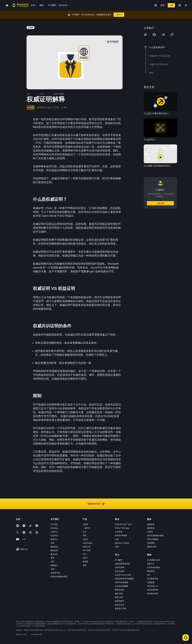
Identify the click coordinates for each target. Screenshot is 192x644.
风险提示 (54, 565)
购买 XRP (119, 597)
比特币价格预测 (121, 582)
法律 (52, 543)
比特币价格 (120, 567)
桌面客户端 (55, 573)
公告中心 (54, 532)
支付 (85, 532)
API (149, 575)
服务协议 (54, 547)
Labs (117, 539)
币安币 (150, 532)
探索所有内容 (96, 504)
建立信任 (54, 554)
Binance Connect (122, 543)
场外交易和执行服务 (155, 536)
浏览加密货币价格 (122, 564)
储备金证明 (152, 547)
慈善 (85, 565)
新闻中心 (54, 539)
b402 (117, 547)
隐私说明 (54, 550)
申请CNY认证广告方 (123, 524)
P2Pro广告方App (122, 528)
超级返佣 (151, 524)
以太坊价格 (120, 571)
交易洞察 (151, 543)
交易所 (85, 524)
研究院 (85, 562)
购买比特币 (120, 590)
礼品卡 (85, 539)
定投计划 (86, 547)
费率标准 (151, 571)
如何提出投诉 (153, 594)
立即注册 (160, 203)
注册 (171, 5)
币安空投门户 (153, 586)
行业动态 (54, 536)
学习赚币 (119, 560)
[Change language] (180, 5)
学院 (85, 536)
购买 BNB (119, 594)
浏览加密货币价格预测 (124, 579)
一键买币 (86, 528)
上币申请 (119, 532)
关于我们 (54, 524)
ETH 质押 (87, 550)
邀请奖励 (151, 528)
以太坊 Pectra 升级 (123, 575)
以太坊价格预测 (121, 586)
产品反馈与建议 (154, 567)
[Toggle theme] (186, 5)
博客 (52, 558)
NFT (84, 554)
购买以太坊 (120, 605)
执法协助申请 (153, 590)
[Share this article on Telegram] (163, 35)
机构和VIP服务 (121, 536)
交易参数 (151, 582)
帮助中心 (151, 564)
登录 (163, 5)
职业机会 (54, 528)
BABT (85, 558)
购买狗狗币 (120, 601)
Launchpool (87, 543)
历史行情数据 (153, 539)
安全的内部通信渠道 (59, 577)
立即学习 (119, 15)
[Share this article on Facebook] (154, 35)
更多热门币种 (121, 608)
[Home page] (20, 5)
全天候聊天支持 (154, 560)
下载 (52, 569)
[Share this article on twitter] (145, 35)
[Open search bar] (155, 5)
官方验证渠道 (153, 579)
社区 (52, 562)
